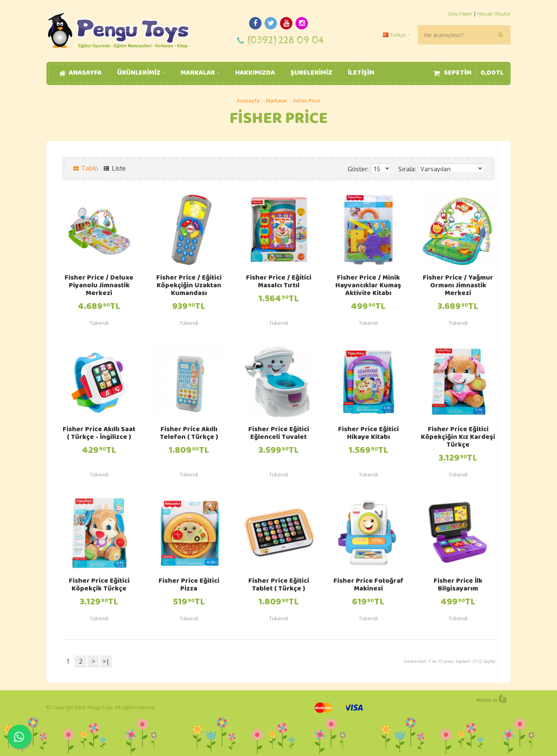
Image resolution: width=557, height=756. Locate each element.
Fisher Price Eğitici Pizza (189, 585)
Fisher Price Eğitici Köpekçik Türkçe (99, 585)
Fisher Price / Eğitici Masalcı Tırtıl (279, 282)
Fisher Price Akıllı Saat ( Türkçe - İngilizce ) (99, 434)
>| (106, 661)
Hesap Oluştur (494, 14)
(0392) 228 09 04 (286, 40)
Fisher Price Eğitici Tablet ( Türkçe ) (279, 585)
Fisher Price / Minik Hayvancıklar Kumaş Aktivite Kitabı (368, 286)
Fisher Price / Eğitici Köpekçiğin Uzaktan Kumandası (189, 286)
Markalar (276, 101)
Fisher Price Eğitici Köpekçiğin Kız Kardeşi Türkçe (458, 438)
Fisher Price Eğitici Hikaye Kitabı (368, 434)
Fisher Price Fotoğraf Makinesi (368, 585)
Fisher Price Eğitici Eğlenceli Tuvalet (279, 434)
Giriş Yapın (460, 14)
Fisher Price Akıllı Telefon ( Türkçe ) (189, 434)
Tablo (86, 168)
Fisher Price (307, 101)
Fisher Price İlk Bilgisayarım (458, 585)
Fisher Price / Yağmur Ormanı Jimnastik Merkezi (458, 286)
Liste (115, 168)
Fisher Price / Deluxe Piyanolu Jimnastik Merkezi (99, 286)
